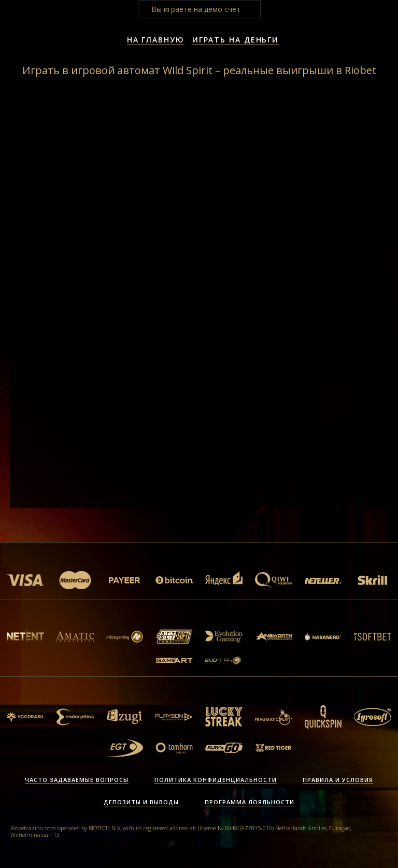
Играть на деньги (236, 40)
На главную (156, 40)
